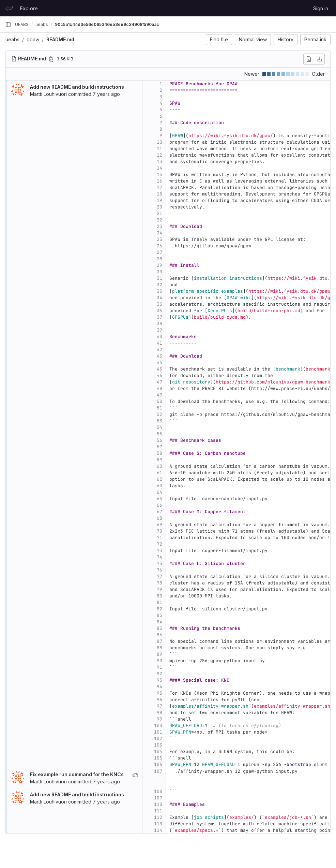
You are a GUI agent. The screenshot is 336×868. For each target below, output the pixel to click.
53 (159, 421)
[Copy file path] (51, 59)
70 (159, 531)
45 (159, 369)
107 (158, 771)
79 (159, 589)
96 (159, 700)
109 (158, 798)
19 (159, 200)
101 (158, 732)
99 (159, 719)
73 (159, 551)
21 (159, 213)
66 (159, 505)
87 (159, 641)
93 (159, 680)
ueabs (12, 39)
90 (159, 661)
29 (159, 265)
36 (159, 311)
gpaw (33, 39)
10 (159, 142)
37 (159, 317)
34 (159, 298)
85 (159, 628)
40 (159, 337)
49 (159, 395)
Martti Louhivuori (48, 94)
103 (158, 745)
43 (159, 356)
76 (159, 570)
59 (159, 460)
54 (159, 427)
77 (159, 576)
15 (159, 175)
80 (159, 596)
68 (159, 518)
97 (159, 706)
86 (159, 635)
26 (159, 246)
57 (159, 447)
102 (158, 739)
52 (159, 414)
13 (159, 162)
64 (159, 492)
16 (159, 181)
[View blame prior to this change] (135, 775)
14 (159, 168)
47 (159, 382)
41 (159, 343)
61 (159, 473)
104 (158, 751)
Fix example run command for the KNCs (77, 774)
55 (159, 434)
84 (159, 622)
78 (159, 583)
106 (158, 764)
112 (158, 817)
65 (159, 499)
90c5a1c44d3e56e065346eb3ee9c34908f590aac (107, 24)
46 (159, 375)
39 (159, 330)
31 (159, 278)
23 (159, 226)
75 (159, 563)
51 (159, 408)
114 (158, 830)
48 (159, 388)
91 (159, 667)
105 (158, 758)
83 (159, 615)
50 (159, 401)
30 (159, 272)
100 (158, 726)
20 (159, 207)
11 (159, 149)
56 (159, 440)
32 (159, 285)
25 (159, 239)
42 (159, 350)
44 (159, 363)
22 (159, 220)
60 (159, 466)
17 (159, 187)
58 (159, 453)
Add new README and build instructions (77, 87)
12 (159, 155)
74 (159, 557)
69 (159, 525)
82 (159, 609)
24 (159, 233)
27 (159, 252)
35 (159, 304)
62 (159, 479)
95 (159, 693)
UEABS (22, 24)
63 (159, 486)
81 (159, 602)
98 (159, 713)
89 (159, 654)
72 (159, 544)
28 (159, 259)
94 (159, 687)
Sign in (321, 8)
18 (159, 194)
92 (159, 674)
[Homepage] (9, 8)
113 (158, 824)
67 (159, 512)
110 (158, 804)
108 (158, 791)
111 (158, 811)
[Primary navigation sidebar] (8, 25)
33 (159, 291)
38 (159, 324)
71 (159, 538)
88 (159, 648)
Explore (29, 8)
